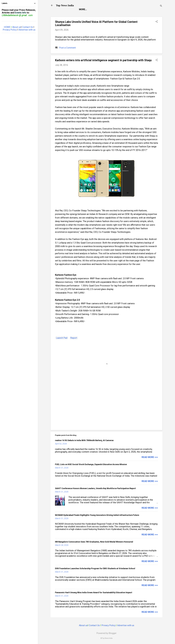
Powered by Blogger (106, 633)
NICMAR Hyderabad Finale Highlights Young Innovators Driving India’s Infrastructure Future (97, 515)
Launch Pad (121, 9)
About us (83, 625)
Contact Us (94, 625)
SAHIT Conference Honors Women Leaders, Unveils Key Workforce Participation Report (95, 488)
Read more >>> (150, 457)
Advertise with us (126, 625)
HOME (7, 27)
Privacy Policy (108, 625)
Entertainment (101, 9)
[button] (157, 22)
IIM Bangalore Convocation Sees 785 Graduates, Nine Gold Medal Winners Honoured (94, 542)
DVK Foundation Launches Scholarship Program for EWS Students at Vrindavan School (95, 568)
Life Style (137, 9)
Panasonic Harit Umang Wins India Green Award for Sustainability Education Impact (94, 592)
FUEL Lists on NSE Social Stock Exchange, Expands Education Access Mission (91, 464)
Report (83, 9)
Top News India (65, 5)
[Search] (161, 6)
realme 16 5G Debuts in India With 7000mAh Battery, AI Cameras (84, 440)
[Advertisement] (106, 409)
